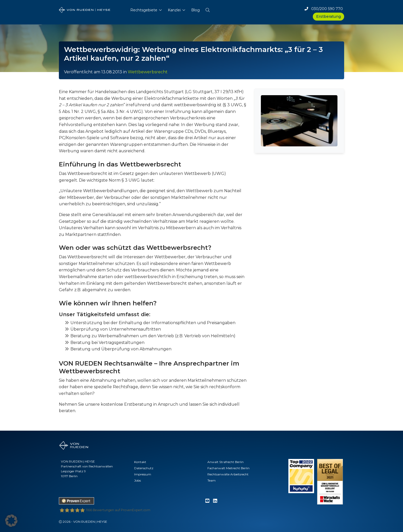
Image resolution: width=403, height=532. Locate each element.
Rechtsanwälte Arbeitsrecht (228, 474)
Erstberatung (328, 16)
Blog (195, 10)
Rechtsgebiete (144, 10)
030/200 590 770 (324, 9)
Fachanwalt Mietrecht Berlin (228, 468)
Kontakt (140, 462)
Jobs (138, 480)
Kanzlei (174, 10)
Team (212, 480)
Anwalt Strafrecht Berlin (226, 462)
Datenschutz (144, 468)
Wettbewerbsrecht (148, 72)
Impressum (143, 474)
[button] (208, 9)
